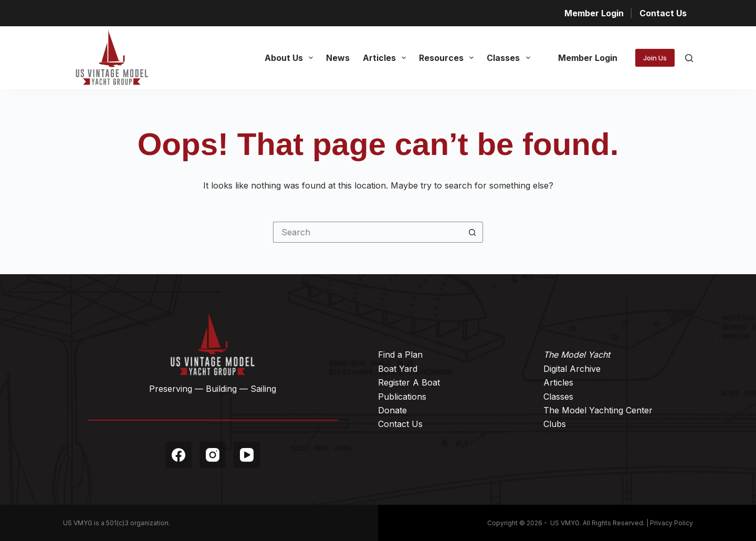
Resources (448, 58)
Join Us (655, 58)
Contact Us (663, 13)
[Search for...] (367, 232)
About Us (291, 58)
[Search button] (472, 232)
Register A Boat (409, 382)
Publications (402, 397)
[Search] (689, 58)
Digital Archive (572, 369)
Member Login (594, 13)
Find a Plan (400, 355)
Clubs (555, 424)
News (338, 58)
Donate (392, 410)
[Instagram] (213, 455)
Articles (386, 58)
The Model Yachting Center (598, 410)
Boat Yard (398, 369)
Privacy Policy (671, 523)
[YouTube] (247, 455)
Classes (510, 58)
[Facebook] (178, 455)
